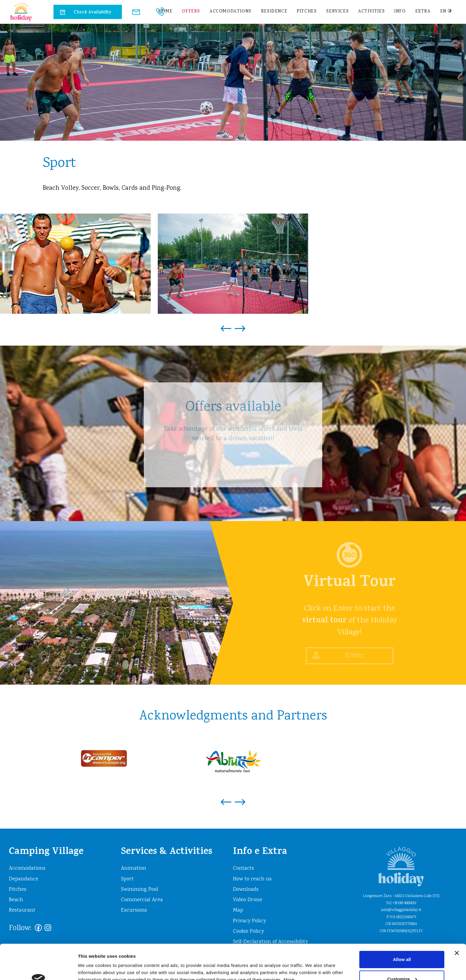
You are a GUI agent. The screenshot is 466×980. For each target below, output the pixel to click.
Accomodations (230, 12)
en (446, 12)
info (400, 12)
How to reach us (252, 879)
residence (274, 12)
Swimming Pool (140, 890)
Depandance (24, 879)
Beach (16, 900)
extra (423, 12)
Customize (402, 944)
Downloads (246, 890)
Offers (191, 12)
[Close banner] (457, 918)
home (165, 12)
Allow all (402, 925)
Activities (371, 12)
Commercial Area (142, 900)
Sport (127, 879)
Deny (402, 963)
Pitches (307, 12)
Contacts (244, 868)
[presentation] (226, 325)
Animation (134, 868)
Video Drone (248, 900)
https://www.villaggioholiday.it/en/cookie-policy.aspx (148, 952)
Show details (92, 968)
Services (337, 12)
